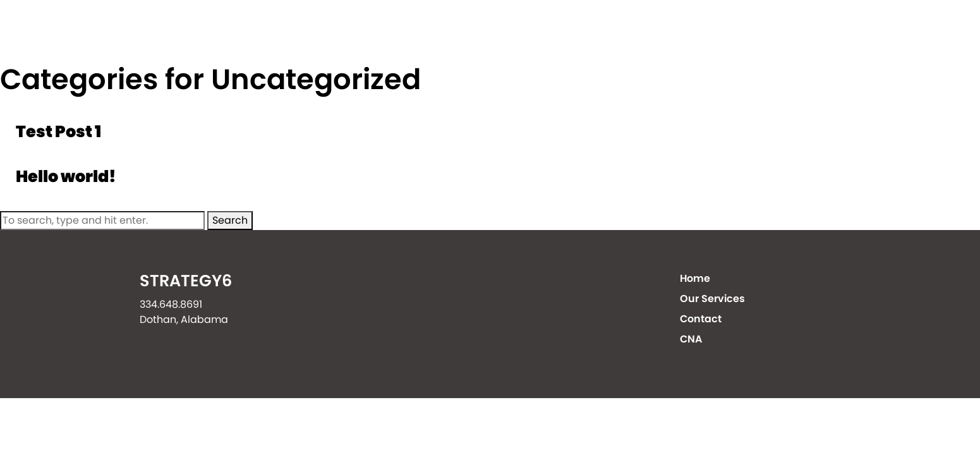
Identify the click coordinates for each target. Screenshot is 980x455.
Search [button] (230, 220)
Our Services (635, 31)
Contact (744, 31)
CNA (830, 31)
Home (534, 31)
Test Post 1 (58, 131)
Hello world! (66, 176)
